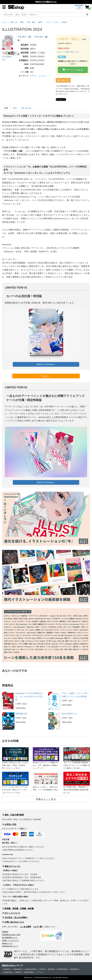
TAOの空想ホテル (69, 714)
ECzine (42, 969)
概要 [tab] (6, 108)
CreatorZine (8, 972)
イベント (40, 972)
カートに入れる (73, 70)
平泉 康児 (22, 37)
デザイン (34, 76)
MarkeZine (18, 969)
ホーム (5, 22)
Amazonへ (46, 376)
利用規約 (5, 932)
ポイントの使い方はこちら (69, 52)
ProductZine (29, 972)
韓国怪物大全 (21, 714)
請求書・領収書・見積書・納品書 (18, 908)
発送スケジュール (11, 866)
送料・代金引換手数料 (13, 815)
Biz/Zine (51, 969)
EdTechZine (62, 969)
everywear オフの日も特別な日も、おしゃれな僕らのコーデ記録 (29, 696)
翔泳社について (7, 943)
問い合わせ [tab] (26, 108)
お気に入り (64, 80)
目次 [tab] (15, 108)
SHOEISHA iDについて (10, 946)
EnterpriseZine (31, 969)
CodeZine (7, 969)
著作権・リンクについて (10, 940)
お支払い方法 (9, 824)
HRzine (18, 972)
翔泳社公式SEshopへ (46, 364)
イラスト (43, 76)
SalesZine (74, 969)
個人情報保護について (10, 938)
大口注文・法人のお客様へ (15, 917)
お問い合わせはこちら (13, 922)
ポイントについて (11, 913)
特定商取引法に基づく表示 (11, 935)
